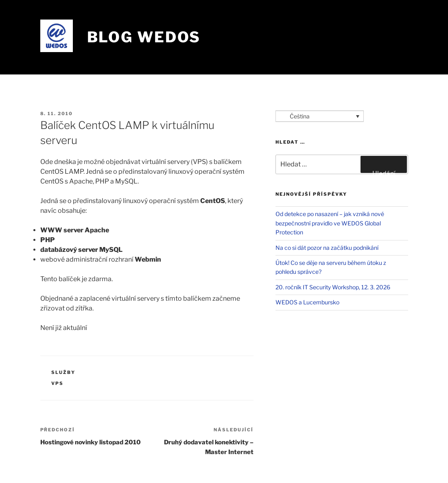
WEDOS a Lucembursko (307, 302)
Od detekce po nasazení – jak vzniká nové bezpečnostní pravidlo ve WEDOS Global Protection (330, 223)
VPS (57, 383)
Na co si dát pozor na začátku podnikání (327, 248)
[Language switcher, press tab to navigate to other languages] (320, 116)
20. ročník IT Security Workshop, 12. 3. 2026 (333, 287)
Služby (63, 372)
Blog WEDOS (144, 37)
